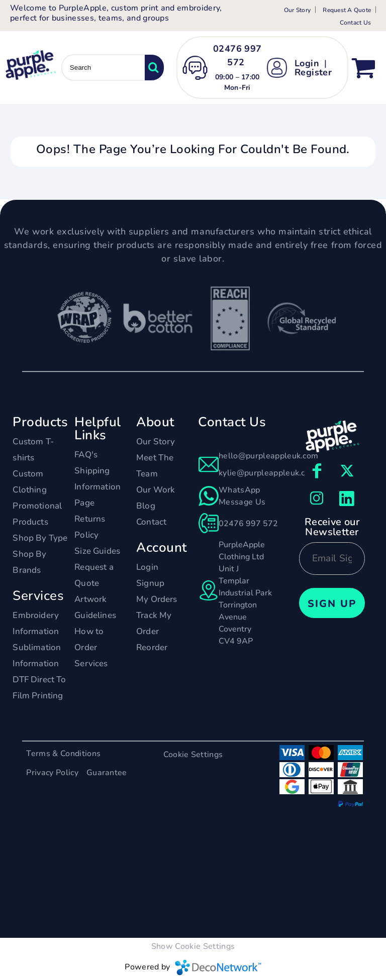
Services (91, 663)
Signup (150, 583)
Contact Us (355, 23)
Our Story (297, 10)
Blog (146, 506)
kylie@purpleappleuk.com (268, 473)
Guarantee (107, 773)
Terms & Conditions (63, 754)
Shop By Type (40, 538)
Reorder (152, 647)
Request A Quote (347, 10)
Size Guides (97, 551)
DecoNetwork (218, 967)
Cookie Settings (193, 755)
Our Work (156, 490)
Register (313, 72)
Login (307, 63)
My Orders (157, 599)
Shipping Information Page (98, 487)
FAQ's (86, 455)
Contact (151, 522)
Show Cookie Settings (193, 946)
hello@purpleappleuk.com (268, 456)
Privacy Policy (52, 773)
